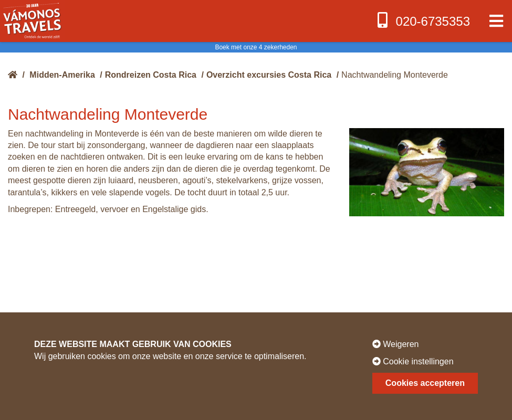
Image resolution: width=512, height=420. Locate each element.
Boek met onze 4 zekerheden (256, 47)
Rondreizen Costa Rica (151, 75)
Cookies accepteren (425, 383)
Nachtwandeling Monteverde (395, 75)
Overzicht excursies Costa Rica (269, 75)
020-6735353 (422, 20)
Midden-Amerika (62, 75)
